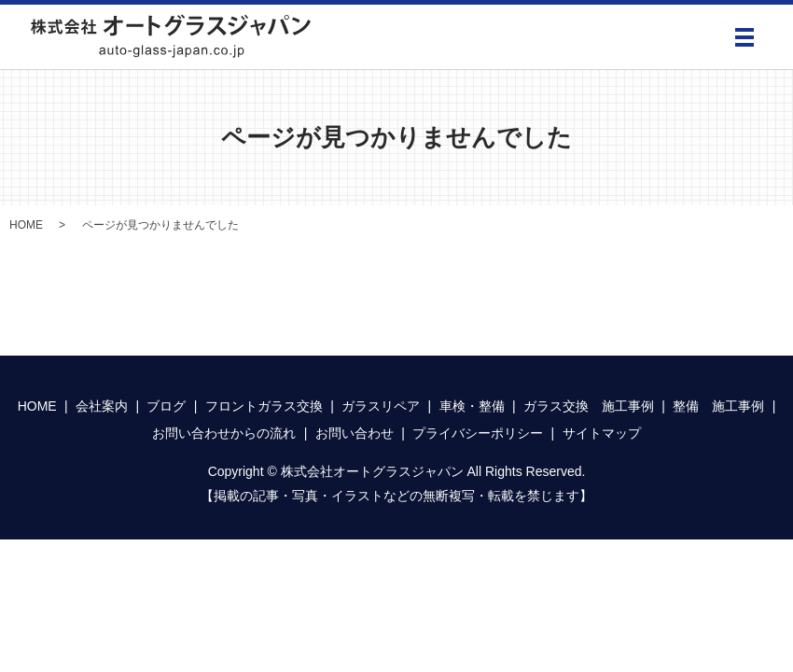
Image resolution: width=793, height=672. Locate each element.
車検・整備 (472, 406)
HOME (26, 225)
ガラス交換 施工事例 (589, 406)
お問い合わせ (355, 433)
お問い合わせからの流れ (224, 433)
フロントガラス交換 (264, 406)
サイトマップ (602, 433)
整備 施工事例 (718, 406)
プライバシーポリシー (478, 433)
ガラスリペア (381, 406)
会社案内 (102, 406)
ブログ (166, 406)
